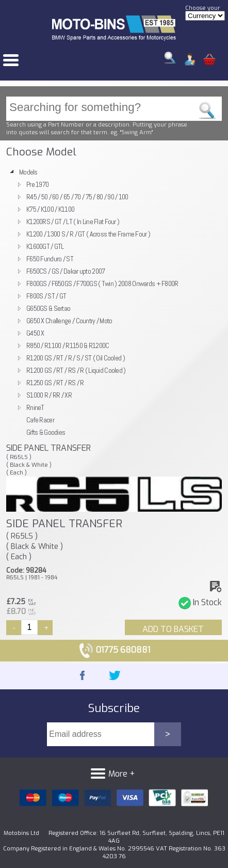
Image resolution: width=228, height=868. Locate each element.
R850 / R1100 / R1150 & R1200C (68, 345)
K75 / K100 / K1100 (50, 209)
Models (28, 172)
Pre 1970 (37, 184)
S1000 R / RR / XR (49, 395)
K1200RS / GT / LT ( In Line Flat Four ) (73, 222)
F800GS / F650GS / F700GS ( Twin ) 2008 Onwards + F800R (102, 283)
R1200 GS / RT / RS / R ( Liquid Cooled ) (76, 370)
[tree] (114, 302)
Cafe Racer (40, 420)
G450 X (35, 333)
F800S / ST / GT (46, 296)
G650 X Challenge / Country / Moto (69, 321)
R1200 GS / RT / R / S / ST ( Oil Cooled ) (76, 358)
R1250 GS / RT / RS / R (55, 383)
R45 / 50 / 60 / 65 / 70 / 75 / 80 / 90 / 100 (77, 197)
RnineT (35, 407)
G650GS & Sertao (48, 308)
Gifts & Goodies (46, 432)
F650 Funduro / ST (50, 259)
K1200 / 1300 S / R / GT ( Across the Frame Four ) (88, 234)
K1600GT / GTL (45, 246)
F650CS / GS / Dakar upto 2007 (66, 271)
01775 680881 (114, 650)
